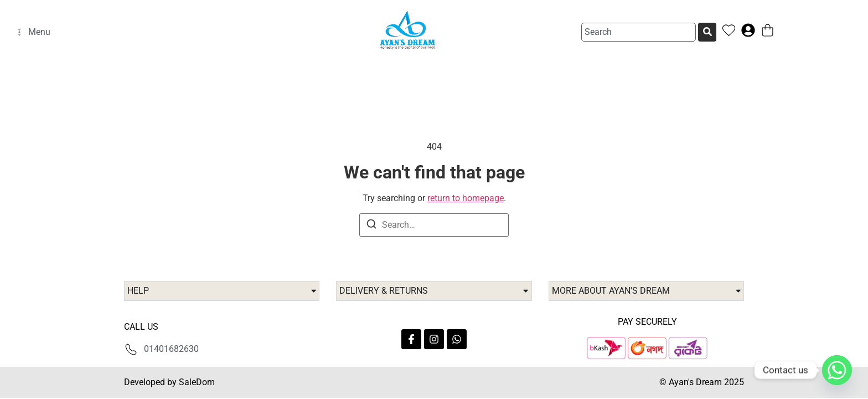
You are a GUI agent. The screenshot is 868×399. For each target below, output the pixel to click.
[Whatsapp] (837, 370)
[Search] (710, 32)
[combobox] (639, 32)
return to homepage (466, 198)
